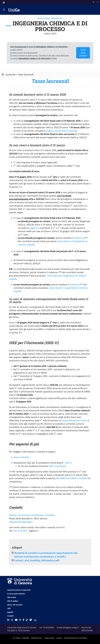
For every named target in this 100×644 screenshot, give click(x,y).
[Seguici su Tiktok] (27, 620)
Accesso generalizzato (16, 594)
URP (9, 609)
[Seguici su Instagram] (20, 620)
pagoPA (10, 612)
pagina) (34, 228)
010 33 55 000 (20, 531)
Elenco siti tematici (15, 605)
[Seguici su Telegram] (31, 620)
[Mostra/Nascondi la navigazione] (4, 10)
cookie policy (49, 638)
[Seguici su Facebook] (23, 620)
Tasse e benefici (21, 457)
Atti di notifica (13, 601)
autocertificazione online (74, 421)
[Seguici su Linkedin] (8, 620)
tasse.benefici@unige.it (21, 522)
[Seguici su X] (12, 620)
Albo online (12, 597)
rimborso (79, 238)
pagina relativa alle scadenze (61, 131)
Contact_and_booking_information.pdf (37, 560)
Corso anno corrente (83, 53)
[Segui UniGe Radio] (35, 620)
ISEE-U (69, 463)
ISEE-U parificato (58, 466)
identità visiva (37, 638)
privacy (59, 638)
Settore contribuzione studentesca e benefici (32, 515)
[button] (4, 2)
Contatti (10, 616)
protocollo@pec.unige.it (68, 628)
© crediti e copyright (21, 638)
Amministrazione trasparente (19, 590)
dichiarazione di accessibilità (76, 638)
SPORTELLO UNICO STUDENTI (74, 478)
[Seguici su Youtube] (16, 620)
